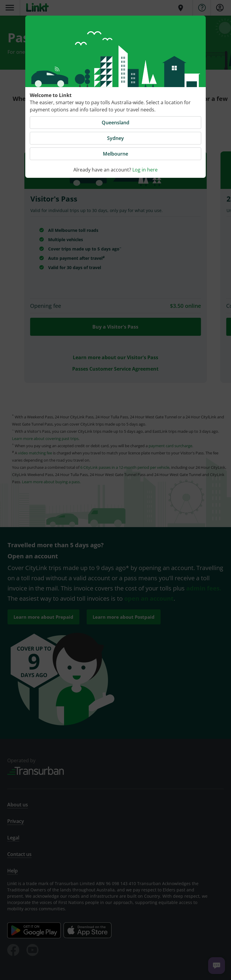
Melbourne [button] (115, 154)
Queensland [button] (115, 123)
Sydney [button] (115, 138)
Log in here (145, 170)
